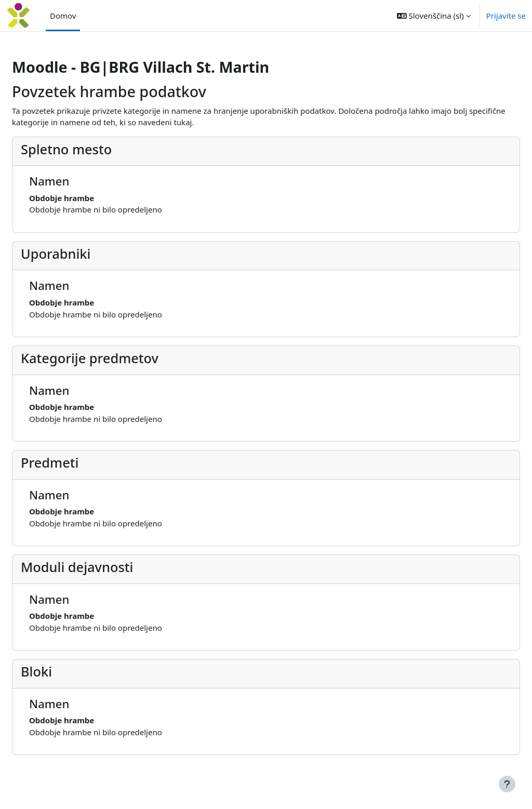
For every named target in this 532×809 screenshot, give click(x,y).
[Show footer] (507, 784)
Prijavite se (506, 16)
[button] (434, 16)
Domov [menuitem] (63, 16)
